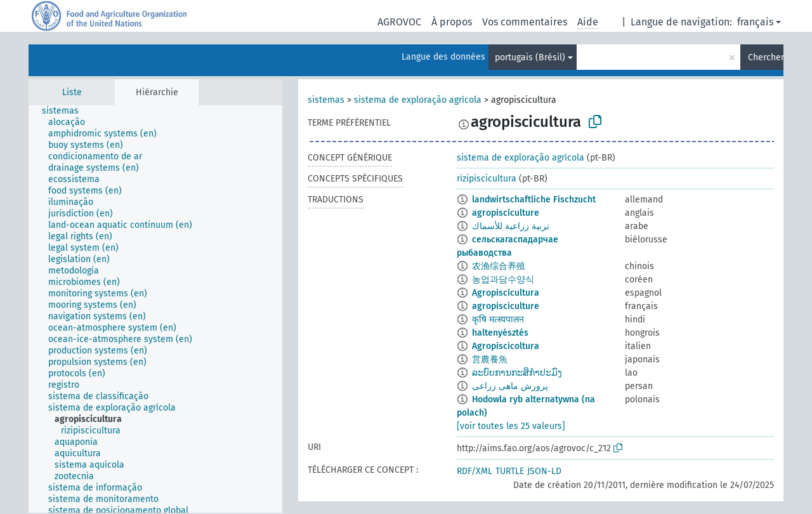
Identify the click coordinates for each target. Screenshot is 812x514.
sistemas (326, 100)
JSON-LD (544, 471)
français (755, 22)
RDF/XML (475, 471)
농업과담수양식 (503, 280)
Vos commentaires (525, 22)
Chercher (766, 57)
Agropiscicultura (506, 293)
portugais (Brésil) (530, 57)
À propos (452, 22)
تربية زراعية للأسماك (511, 226)
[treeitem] (66, 111)
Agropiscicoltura (506, 346)
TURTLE (510, 471)
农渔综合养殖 (499, 266)
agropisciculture (506, 213)
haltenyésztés (500, 333)
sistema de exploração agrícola (418, 100)
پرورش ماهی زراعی (510, 386)
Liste (72, 92)
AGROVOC (399, 22)
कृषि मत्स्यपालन (498, 320)
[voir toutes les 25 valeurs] (511, 426)
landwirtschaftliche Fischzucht (534, 200)
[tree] (155, 309)
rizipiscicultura (487, 179)
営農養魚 (490, 359)
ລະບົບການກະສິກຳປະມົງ (517, 373)
